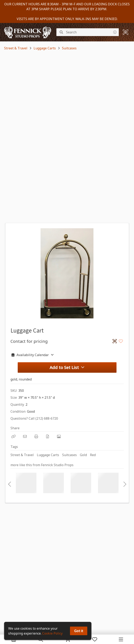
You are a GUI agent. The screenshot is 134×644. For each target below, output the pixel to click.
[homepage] (29, 32)
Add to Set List (67, 367)
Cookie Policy (52, 633)
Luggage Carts (45, 48)
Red (93, 455)
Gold (83, 455)
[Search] (61, 32)
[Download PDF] (48, 436)
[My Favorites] (95, 639)
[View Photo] (59, 436)
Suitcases (69, 48)
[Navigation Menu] (121, 639)
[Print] (36, 436)
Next (124, 483)
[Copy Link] (14, 436)
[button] (126, 32)
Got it (79, 631)
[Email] (25, 436)
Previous (9, 483)
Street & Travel (16, 48)
